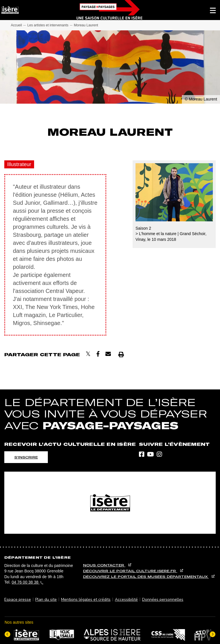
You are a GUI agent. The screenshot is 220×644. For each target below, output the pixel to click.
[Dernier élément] (7, 634)
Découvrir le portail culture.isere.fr (130, 571)
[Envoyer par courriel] (108, 354)
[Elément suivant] (213, 634)
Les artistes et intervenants (48, 25)
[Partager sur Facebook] (98, 354)
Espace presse (18, 599)
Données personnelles (163, 599)
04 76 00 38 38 (28, 582)
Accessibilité (126, 599)
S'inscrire (26, 457)
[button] (213, 10)
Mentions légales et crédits (86, 599)
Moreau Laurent (86, 25)
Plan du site (46, 599)
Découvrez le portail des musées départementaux (146, 577)
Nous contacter (104, 565)
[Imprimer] (121, 354)
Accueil (16, 25)
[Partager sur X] (88, 354)
